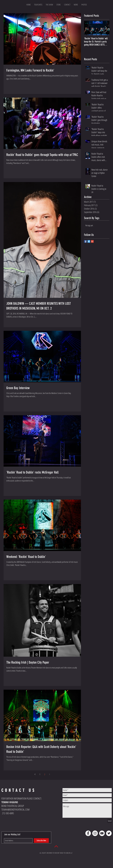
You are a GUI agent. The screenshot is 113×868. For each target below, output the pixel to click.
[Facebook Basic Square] (85, 241)
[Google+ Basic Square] (92, 241)
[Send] (110, 821)
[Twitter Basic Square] (89, 241)
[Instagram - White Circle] (95, 833)
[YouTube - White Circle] (102, 833)
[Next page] (50, 774)
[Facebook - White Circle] (88, 833)
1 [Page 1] (40, 774)
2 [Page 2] (45, 774)
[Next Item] (106, 28)
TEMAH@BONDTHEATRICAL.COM (15, 809)
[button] (76, 5)
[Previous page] (35, 774)
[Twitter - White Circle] (109, 833)
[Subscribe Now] (41, 841)
